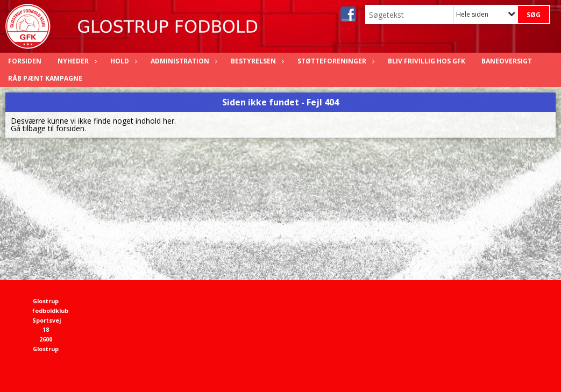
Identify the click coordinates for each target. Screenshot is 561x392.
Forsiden (25, 61)
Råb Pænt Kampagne (45, 78)
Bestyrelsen (256, 61)
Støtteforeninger (335, 61)
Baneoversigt (507, 61)
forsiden (70, 128)
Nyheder (76, 61)
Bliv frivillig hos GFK (427, 61)
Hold (122, 61)
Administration (183, 61)
